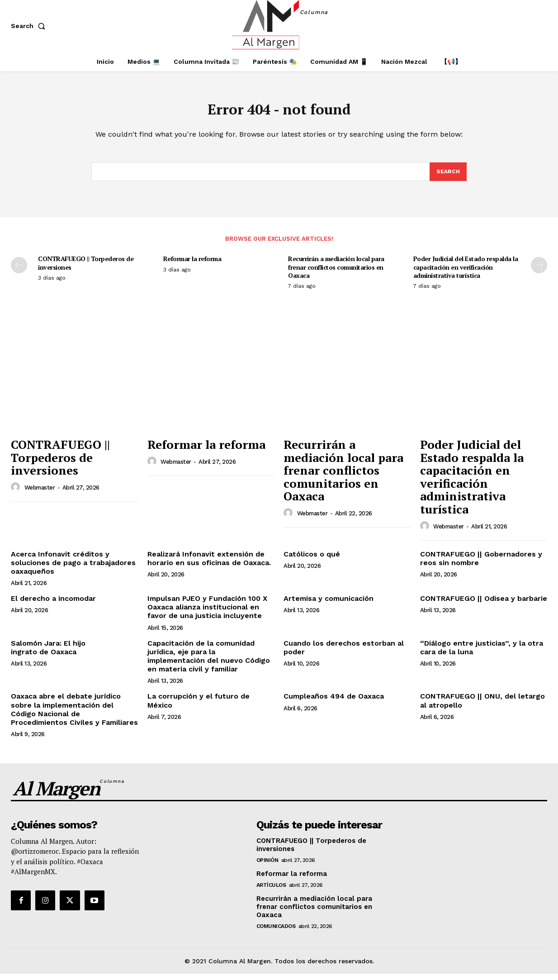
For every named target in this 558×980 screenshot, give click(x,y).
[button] (30, 26)
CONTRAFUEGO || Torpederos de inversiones (86, 269)
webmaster (40, 494)
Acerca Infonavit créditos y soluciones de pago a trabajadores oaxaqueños (73, 568)
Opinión (267, 866)
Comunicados (276, 932)
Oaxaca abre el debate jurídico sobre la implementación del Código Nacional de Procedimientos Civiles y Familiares (74, 716)
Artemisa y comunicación (329, 605)
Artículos (271, 891)
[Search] (448, 177)
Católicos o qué (312, 560)
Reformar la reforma (192, 265)
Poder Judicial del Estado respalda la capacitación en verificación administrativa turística (466, 273)
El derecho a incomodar (53, 605)
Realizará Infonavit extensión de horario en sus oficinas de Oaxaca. (209, 564)
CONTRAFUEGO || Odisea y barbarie (484, 605)
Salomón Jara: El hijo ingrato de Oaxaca (48, 653)
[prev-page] (19, 271)
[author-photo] (17, 493)
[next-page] (539, 271)
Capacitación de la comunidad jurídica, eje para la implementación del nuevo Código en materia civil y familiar (209, 662)
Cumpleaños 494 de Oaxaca (334, 702)
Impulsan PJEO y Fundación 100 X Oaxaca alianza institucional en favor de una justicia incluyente (207, 613)
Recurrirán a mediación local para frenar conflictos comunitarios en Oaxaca (336, 273)
